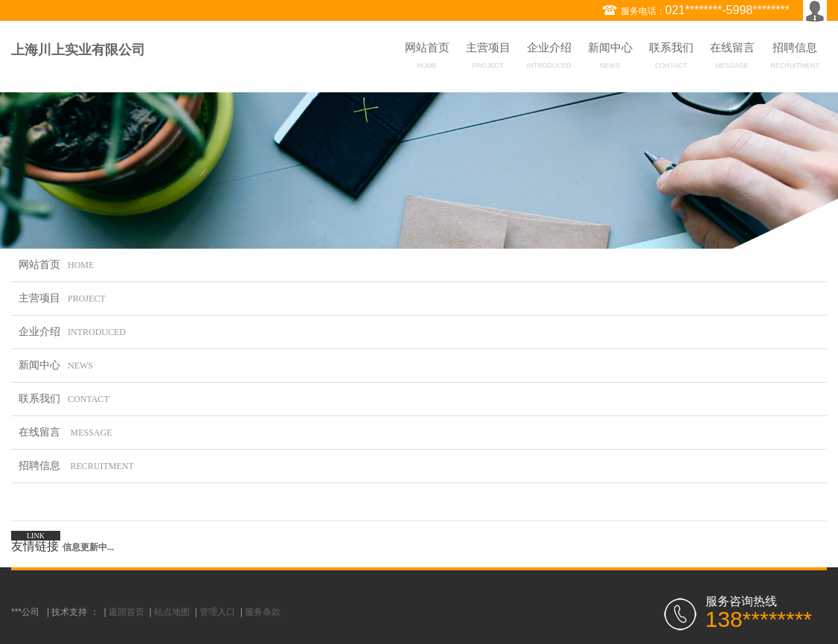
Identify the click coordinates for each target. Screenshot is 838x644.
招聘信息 (796, 58)
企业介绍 (549, 58)
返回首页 (127, 612)
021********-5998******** (727, 10)
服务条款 (263, 612)
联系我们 (671, 58)
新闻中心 (610, 58)
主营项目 (488, 58)
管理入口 (217, 612)
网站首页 (427, 58)
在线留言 (732, 58)
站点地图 (172, 612)
